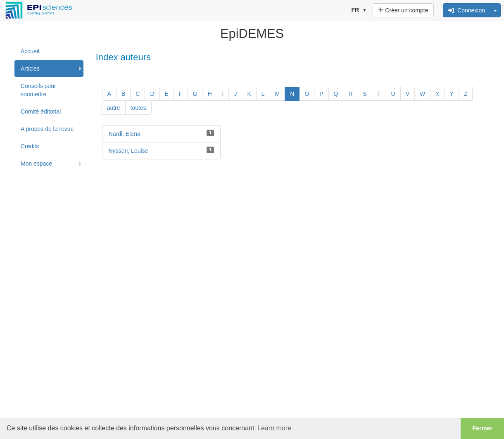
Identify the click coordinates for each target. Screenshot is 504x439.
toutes (138, 108)
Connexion (467, 10)
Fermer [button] (482, 428)
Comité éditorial (41, 112)
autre (114, 108)
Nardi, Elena (125, 134)
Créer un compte (403, 10)
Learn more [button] (274, 428)
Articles (30, 69)
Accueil (30, 51)
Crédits (30, 146)
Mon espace (36, 164)
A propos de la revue (47, 129)
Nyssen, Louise (128, 151)
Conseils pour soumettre (38, 90)
